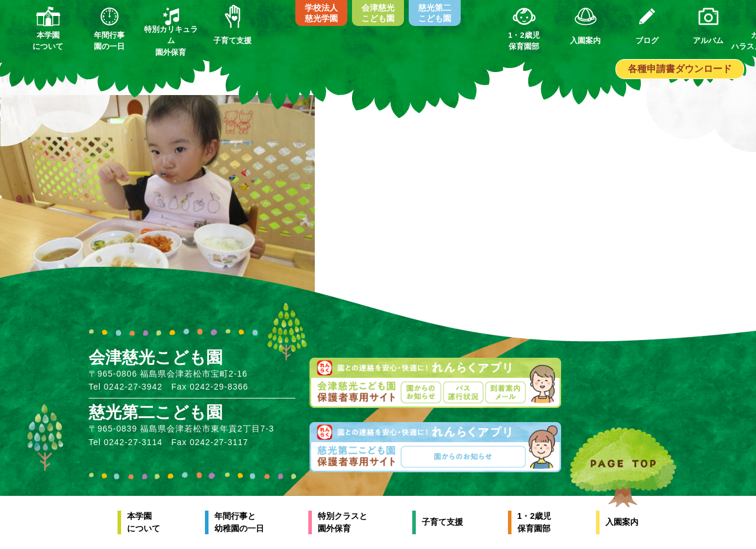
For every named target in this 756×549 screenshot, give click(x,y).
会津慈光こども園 (378, 13)
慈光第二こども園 (435, 13)
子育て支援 (442, 522)
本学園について (144, 522)
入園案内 (622, 522)
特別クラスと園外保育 (343, 522)
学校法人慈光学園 (321, 13)
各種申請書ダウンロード (680, 69)
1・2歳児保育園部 (535, 522)
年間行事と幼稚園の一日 (239, 522)
